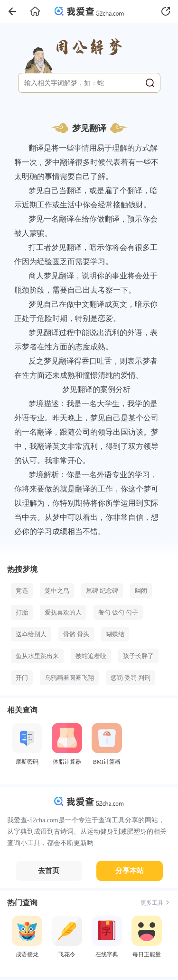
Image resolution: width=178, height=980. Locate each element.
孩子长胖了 (138, 656)
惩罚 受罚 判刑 (131, 678)
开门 (22, 678)
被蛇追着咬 (91, 656)
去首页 (49, 871)
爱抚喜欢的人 (63, 612)
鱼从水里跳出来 (37, 656)
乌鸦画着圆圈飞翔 (69, 678)
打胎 (22, 612)
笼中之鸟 (57, 591)
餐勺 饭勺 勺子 (118, 612)
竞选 (22, 591)
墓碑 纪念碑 (102, 591)
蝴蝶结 (115, 634)
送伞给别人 (31, 634)
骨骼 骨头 (76, 634)
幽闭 (141, 591)
